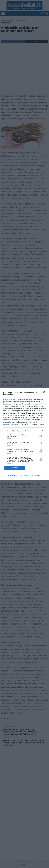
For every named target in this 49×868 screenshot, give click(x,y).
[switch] (41, 436)
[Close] (45, 393)
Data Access (24, 475)
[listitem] (24, 431)
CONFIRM (15, 468)
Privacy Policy (37, 475)
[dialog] (24, 434)
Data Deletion (12, 475)
